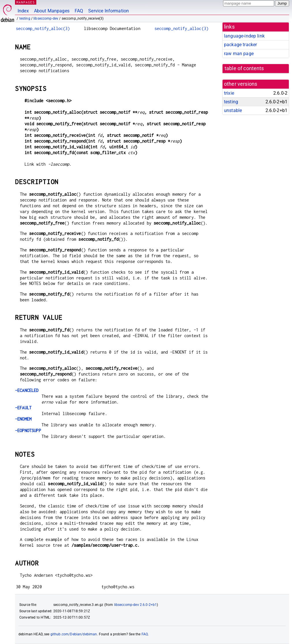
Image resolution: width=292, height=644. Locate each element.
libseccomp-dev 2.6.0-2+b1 (136, 605)
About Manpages (52, 11)
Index (23, 11)
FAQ (79, 11)
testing (25, 18)
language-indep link (244, 36)
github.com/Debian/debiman (74, 634)
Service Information (109, 11)
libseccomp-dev (46, 18)
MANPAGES (26, 2)
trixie (229, 93)
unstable (233, 110)
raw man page (239, 54)
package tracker (240, 45)
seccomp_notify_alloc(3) (43, 28)
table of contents (244, 68)
